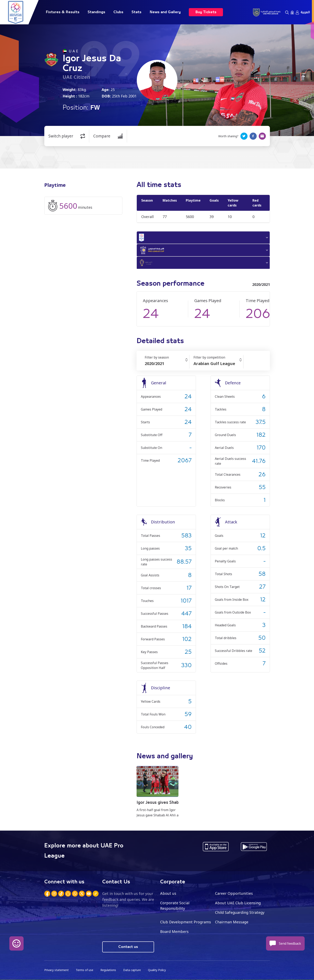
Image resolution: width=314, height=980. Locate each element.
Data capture (132, 970)
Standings (96, 12)
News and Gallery (165, 12)
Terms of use (85, 970)
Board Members (174, 931)
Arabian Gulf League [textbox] (214, 364)
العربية (305, 12)
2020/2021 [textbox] (154, 364)
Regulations (108, 970)
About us (168, 893)
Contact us (128, 947)
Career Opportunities (234, 893)
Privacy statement (56, 970)
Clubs (118, 12)
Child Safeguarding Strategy (240, 912)
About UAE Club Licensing (238, 903)
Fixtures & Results (63, 12)
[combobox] (167, 364)
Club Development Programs (186, 922)
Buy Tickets (206, 12)
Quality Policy (157, 970)
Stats (136, 12)
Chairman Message (232, 922)
